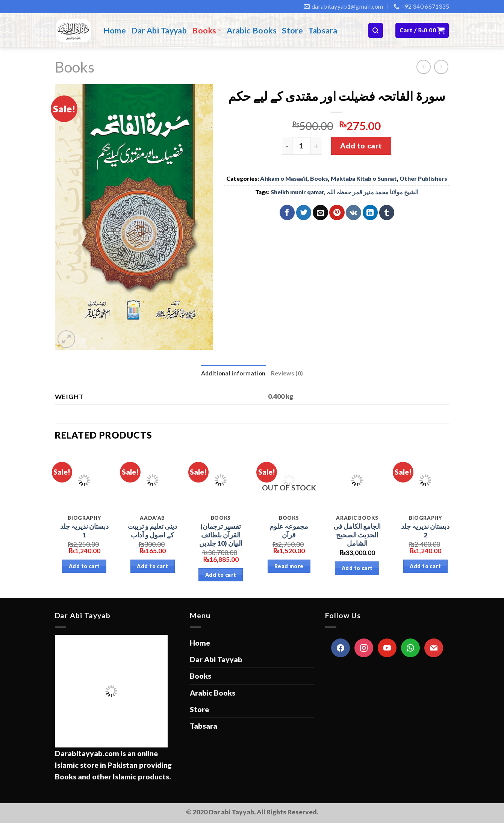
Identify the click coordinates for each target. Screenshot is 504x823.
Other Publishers (423, 179)
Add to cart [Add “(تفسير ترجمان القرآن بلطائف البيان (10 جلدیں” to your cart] (221, 575)
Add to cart (361, 146)
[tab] (233, 373)
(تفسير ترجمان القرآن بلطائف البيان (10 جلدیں (221, 535)
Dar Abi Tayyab (159, 30)
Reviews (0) (287, 373)
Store (292, 30)
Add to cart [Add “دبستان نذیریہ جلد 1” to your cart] (84, 566)
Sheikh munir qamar (297, 192)
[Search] (376, 30)
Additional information (233, 373)
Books (207, 30)
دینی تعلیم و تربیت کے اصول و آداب (152, 531)
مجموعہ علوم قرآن (289, 531)
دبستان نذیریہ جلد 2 (425, 531)
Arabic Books (252, 30)
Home (115, 30)
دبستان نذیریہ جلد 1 (84, 531)
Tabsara (323, 30)
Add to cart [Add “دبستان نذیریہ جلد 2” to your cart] (425, 566)
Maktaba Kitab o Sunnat (364, 179)
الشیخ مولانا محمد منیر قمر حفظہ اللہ (372, 192)
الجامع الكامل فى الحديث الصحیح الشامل (357, 535)
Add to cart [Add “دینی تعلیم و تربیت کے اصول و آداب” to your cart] (152, 566)
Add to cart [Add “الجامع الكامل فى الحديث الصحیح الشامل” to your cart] (357, 568)
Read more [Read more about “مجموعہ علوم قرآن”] (289, 566)
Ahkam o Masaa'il (284, 179)
